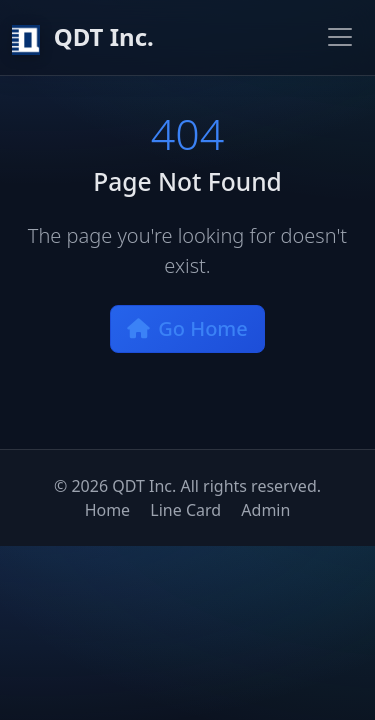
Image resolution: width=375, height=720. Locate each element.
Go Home (187, 328)
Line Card (185, 510)
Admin (265, 510)
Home (108, 510)
